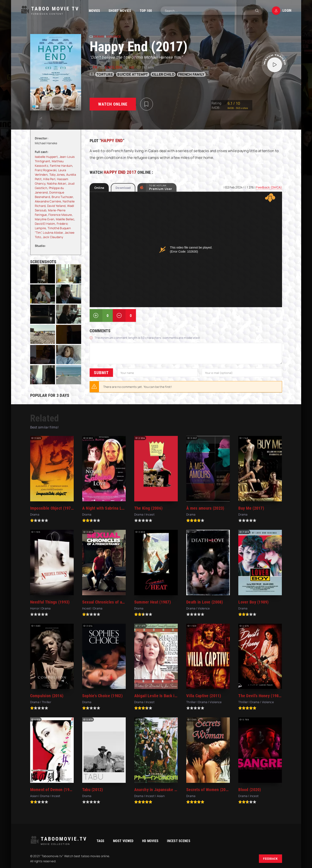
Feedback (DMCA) (269, 187)
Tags (101, 841)
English (113, 67)
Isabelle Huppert (46, 157)
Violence (114, 36)
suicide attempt (133, 74)
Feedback (270, 859)
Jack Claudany (53, 237)
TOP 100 (146, 11)
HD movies (150, 841)
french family (191, 74)
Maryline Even (45, 219)
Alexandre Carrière (48, 201)
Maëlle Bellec (65, 219)
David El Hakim (45, 224)
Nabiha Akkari (57, 183)
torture (105, 74)
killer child (163, 74)
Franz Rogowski (46, 170)
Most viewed (123, 841)
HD (132, 67)
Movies (95, 11)
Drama (99, 36)
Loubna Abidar (53, 233)
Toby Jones (57, 175)
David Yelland (56, 206)
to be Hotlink (161, 187)
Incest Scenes (179, 841)
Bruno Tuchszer (62, 197)
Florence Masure (60, 215)
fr (95, 67)
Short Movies (120, 11)
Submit (101, 373)
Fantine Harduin (61, 166)
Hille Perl (49, 179)
